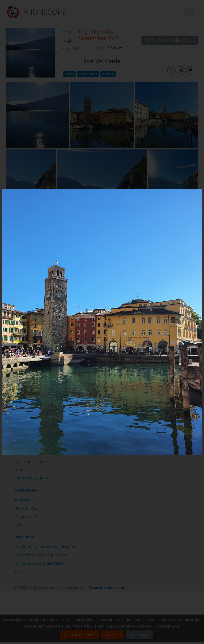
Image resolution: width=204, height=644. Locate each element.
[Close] (201, 190)
